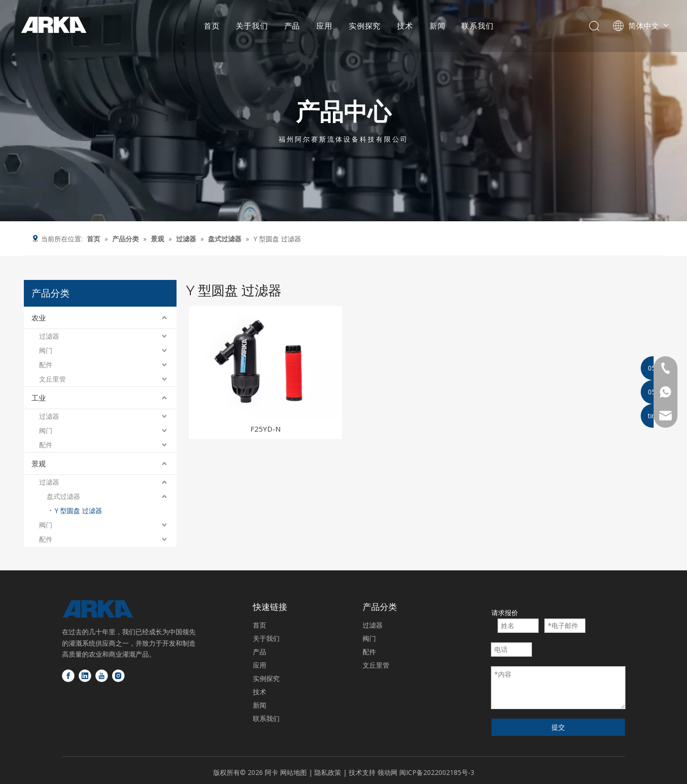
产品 (292, 26)
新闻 (437, 26)
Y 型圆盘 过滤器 (78, 511)
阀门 (46, 350)
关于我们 (252, 26)
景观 (39, 464)
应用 (324, 26)
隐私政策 (329, 772)
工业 (39, 398)
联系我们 (477, 26)
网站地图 (293, 772)
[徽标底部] (98, 609)
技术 (405, 26)
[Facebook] (68, 676)
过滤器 (49, 336)
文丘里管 (52, 379)
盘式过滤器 (63, 496)
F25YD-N (265, 429)
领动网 (387, 772)
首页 (211, 26)
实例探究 (364, 26)
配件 (46, 365)
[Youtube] (102, 676)
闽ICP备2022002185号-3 (437, 772)
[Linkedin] (85, 676)
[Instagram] (118, 676)
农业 (39, 318)
